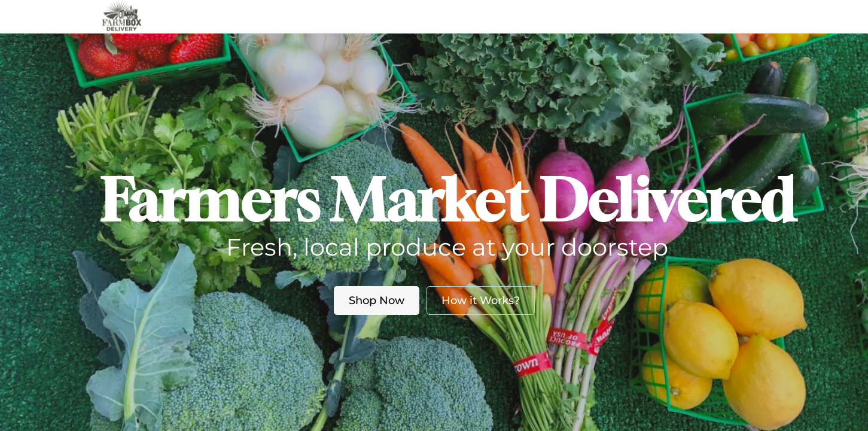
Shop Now (377, 301)
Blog (485, 16)
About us (424, 16)
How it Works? (481, 301)
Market (364, 16)
